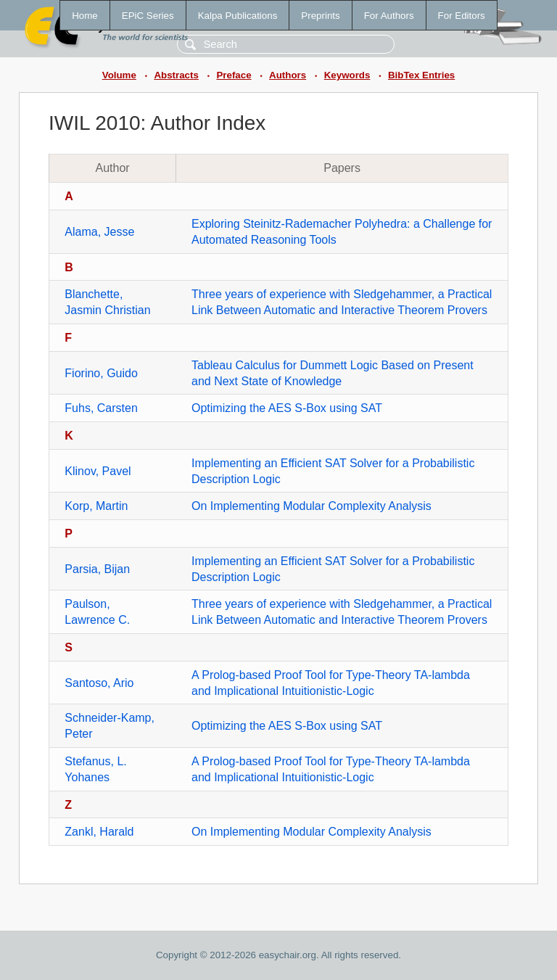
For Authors (389, 16)
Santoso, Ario (99, 683)
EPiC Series (148, 16)
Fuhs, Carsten (101, 408)
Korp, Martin (96, 506)
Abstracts (176, 75)
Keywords (347, 75)
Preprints (320, 16)
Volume (119, 75)
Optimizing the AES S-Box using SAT (287, 408)
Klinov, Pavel (98, 471)
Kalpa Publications (238, 16)
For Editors (462, 16)
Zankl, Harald (99, 832)
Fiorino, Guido (101, 373)
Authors (288, 75)
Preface (234, 75)
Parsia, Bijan (97, 569)
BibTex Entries (421, 75)
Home (85, 16)
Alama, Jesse (99, 232)
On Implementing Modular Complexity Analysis (311, 506)
